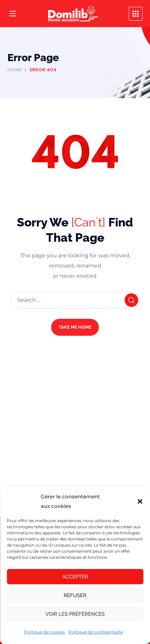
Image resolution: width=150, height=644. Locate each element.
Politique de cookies (45, 632)
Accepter (75, 577)
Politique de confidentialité (96, 632)
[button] (140, 501)
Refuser (75, 595)
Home (15, 70)
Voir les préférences (75, 614)
